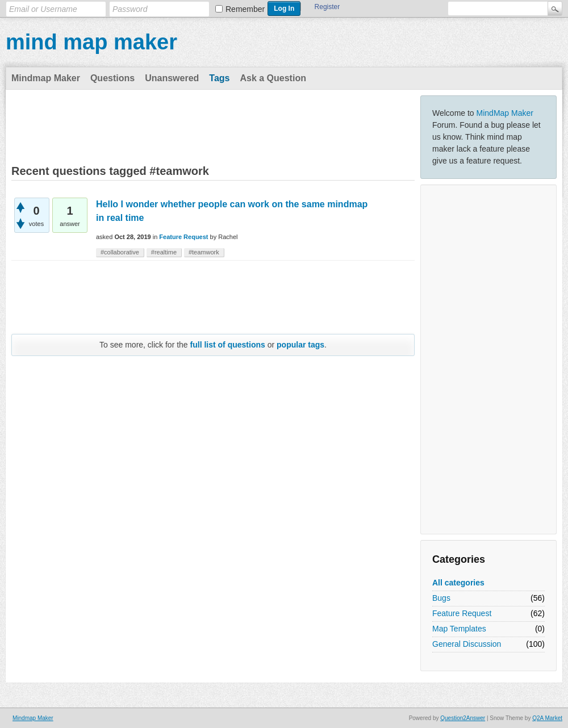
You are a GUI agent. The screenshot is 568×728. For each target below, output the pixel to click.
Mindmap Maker (46, 78)
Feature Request (462, 613)
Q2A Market (547, 718)
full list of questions (228, 345)
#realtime (164, 252)
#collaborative (120, 252)
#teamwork (204, 252)
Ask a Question (273, 78)
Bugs (441, 598)
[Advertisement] (488, 359)
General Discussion (467, 644)
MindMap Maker (505, 113)
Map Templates (459, 629)
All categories (458, 583)
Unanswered (172, 78)
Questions (112, 78)
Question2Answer (463, 718)
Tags (219, 78)
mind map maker (91, 42)
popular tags (300, 345)
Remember (245, 9)
